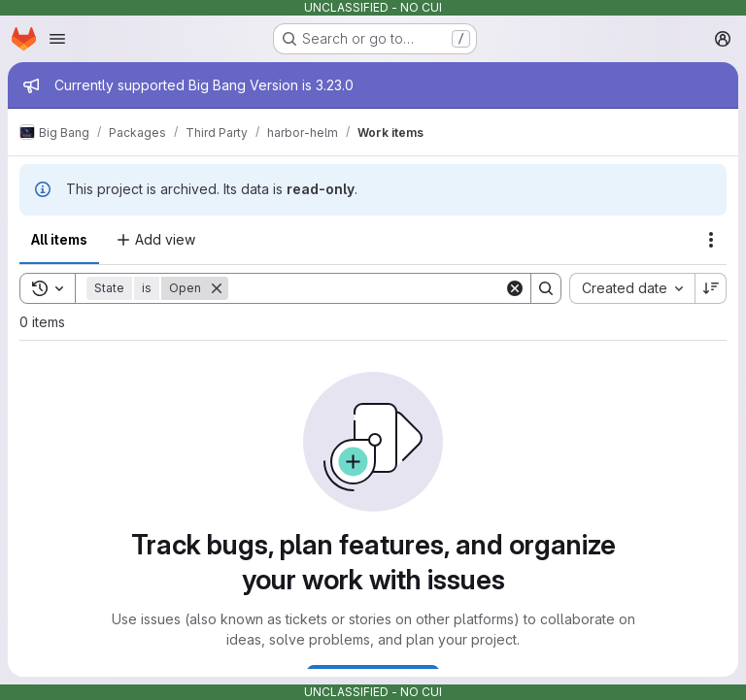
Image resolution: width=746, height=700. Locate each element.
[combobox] (632, 288)
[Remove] (217, 288)
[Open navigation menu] (57, 39)
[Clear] (515, 288)
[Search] (366, 288)
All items (59, 239)
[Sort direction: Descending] (711, 288)
